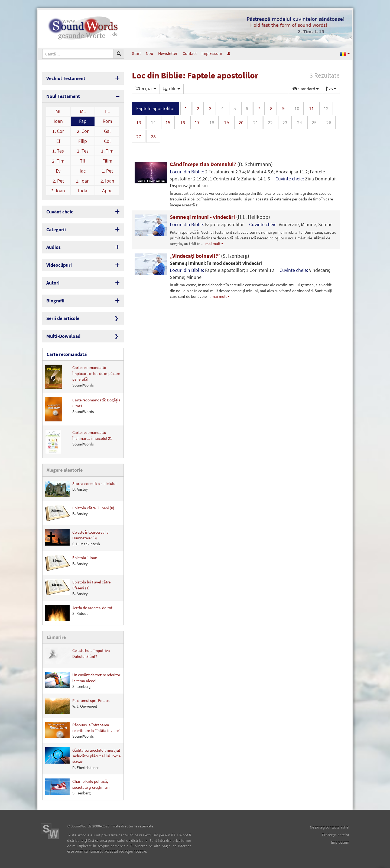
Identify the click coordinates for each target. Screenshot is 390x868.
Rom (107, 121)
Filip (83, 141)
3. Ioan (58, 191)
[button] (345, 53)
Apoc (107, 191)
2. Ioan (107, 181)
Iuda (83, 191)
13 (139, 122)
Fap (83, 121)
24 (300, 122)
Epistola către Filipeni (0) (80, 513)
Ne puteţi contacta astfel (330, 827)
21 (256, 122)
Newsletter (168, 53)
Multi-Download (63, 336)
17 (197, 122)
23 (285, 122)
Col (107, 141)
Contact (190, 53)
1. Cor (58, 131)
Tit (83, 161)
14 (153, 122)
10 (297, 108)
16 (183, 122)
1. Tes (58, 151)
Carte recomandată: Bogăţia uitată (83, 409)
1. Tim (107, 151)
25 (314, 122)
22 (270, 122)
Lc (107, 111)
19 (226, 122)
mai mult (213, 244)
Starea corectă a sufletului (81, 489)
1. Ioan (83, 181)
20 (241, 122)
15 (168, 122)
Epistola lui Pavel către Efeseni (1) (78, 588)
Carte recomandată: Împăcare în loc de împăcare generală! (83, 377)
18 (212, 122)
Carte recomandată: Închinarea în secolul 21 (79, 442)
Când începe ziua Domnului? (221, 164)
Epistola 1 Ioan (71, 563)
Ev (58, 171)
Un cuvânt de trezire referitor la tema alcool (83, 680)
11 (311, 108)
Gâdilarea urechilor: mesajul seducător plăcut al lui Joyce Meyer (83, 759)
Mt (58, 111)
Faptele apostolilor (156, 108)
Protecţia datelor (336, 835)
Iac (83, 171)
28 (153, 136)
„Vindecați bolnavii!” (209, 256)
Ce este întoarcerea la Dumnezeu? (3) (77, 538)
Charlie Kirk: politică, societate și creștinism (77, 787)
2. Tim (58, 161)
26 (329, 122)
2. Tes (83, 151)
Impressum (212, 53)
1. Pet (107, 171)
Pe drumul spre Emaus (77, 706)
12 (326, 108)
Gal (107, 131)
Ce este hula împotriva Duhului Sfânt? (78, 656)
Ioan (58, 121)
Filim (107, 161)
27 (139, 136)
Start (136, 53)
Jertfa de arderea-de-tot (79, 613)
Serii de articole (63, 318)
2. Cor (83, 131)
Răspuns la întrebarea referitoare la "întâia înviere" (83, 730)
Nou (149, 53)
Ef (58, 141)
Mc (83, 111)
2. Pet (58, 181)
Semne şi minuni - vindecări (220, 217)
